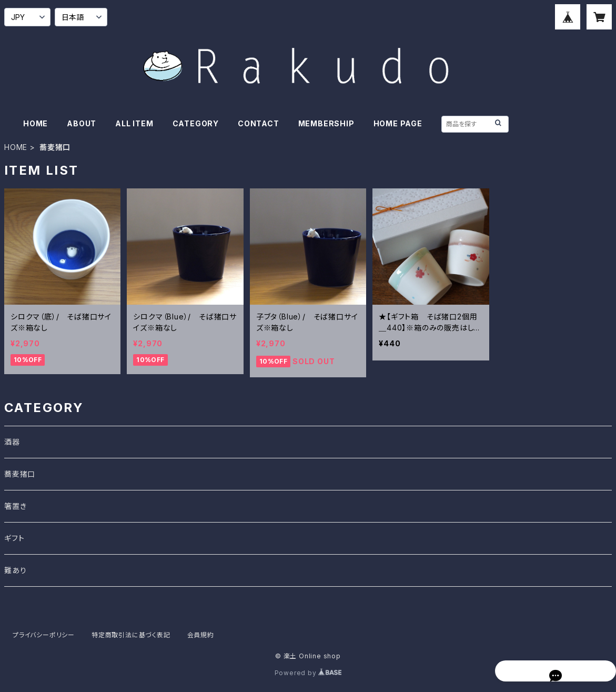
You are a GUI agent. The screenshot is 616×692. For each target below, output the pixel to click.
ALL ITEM (134, 123)
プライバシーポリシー (44, 635)
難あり (15, 570)
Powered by (308, 673)
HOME (36, 123)
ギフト (14, 538)
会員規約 (201, 635)
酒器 (12, 442)
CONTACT (259, 123)
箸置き (15, 506)
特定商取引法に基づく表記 (131, 635)
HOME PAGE (398, 123)
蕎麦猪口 (20, 474)
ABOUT (82, 123)
